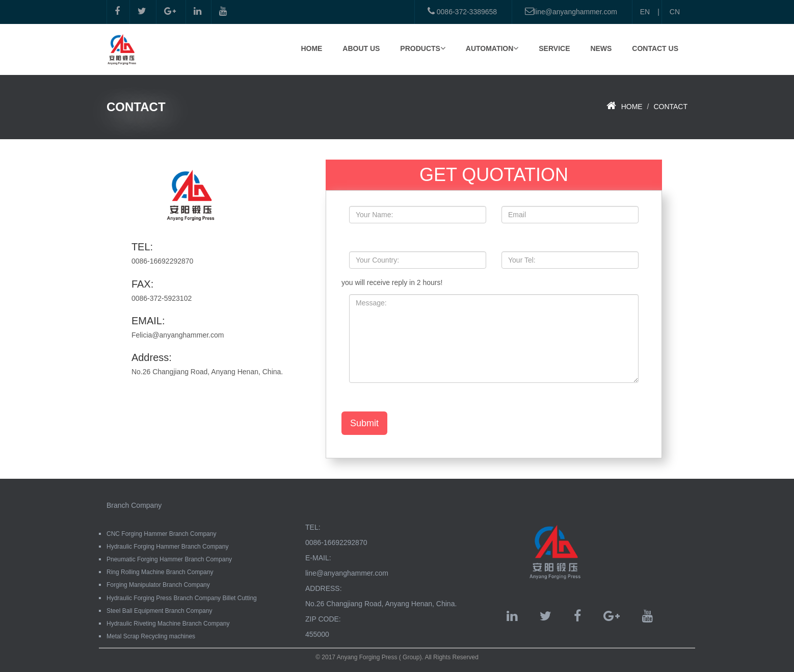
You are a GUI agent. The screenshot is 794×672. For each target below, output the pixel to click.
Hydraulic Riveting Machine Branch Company (168, 624)
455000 (317, 634)
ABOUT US (361, 48)
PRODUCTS (423, 48)
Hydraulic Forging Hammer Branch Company (167, 547)
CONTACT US (655, 48)
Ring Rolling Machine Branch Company (160, 572)
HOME (311, 48)
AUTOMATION (492, 48)
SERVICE (554, 48)
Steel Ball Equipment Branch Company (159, 611)
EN (645, 12)
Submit (364, 423)
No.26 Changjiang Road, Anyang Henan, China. (381, 604)
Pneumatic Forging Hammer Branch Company (169, 559)
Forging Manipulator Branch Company (158, 585)
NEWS (601, 48)
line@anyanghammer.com (571, 11)
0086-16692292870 (336, 542)
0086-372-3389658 (462, 11)
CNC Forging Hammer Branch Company (161, 534)
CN (675, 12)
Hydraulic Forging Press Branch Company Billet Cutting (182, 598)
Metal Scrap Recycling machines (151, 636)
